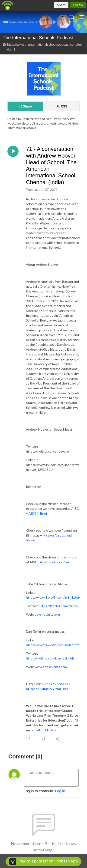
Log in (60, 791)
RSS (62, 106)
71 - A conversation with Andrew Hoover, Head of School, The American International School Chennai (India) (51, 166)
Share (25, 106)
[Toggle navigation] (82, 17)
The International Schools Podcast (38, 38)
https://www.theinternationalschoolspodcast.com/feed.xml (42, 47)
